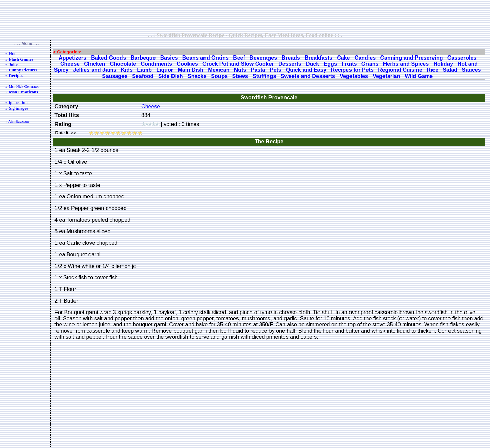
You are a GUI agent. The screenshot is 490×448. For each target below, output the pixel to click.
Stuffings (264, 76)
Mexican (219, 70)
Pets (276, 70)
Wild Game (419, 76)
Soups (219, 76)
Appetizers (72, 58)
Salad (450, 70)
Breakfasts (318, 58)
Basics (169, 58)
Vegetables (354, 76)
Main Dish (191, 70)
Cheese (70, 64)
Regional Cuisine (400, 70)
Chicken (95, 64)
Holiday (443, 64)
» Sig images (17, 108)
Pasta (258, 70)
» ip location (17, 103)
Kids (127, 70)
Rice (432, 70)
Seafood (143, 76)
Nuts (240, 70)
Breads (291, 58)
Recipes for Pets (352, 70)
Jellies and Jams (95, 70)
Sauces (471, 70)
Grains (370, 64)
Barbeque (143, 58)
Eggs (331, 64)
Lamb (144, 70)
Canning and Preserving (411, 58)
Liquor (165, 70)
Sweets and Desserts (308, 76)
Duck (313, 64)
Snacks (197, 76)
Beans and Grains (206, 58)
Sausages (115, 76)
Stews (240, 76)
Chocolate (123, 64)
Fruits (349, 64)
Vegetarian (386, 76)
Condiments (157, 64)
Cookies (187, 64)
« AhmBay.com (17, 121)
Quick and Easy (306, 70)
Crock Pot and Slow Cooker (238, 64)
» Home (13, 54)
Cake (343, 58)
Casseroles (462, 58)
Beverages (263, 58)
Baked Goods (108, 58)
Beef (239, 58)
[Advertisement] (245, 16)
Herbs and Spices (406, 64)
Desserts (290, 64)
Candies (365, 58)
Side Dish (171, 76)
